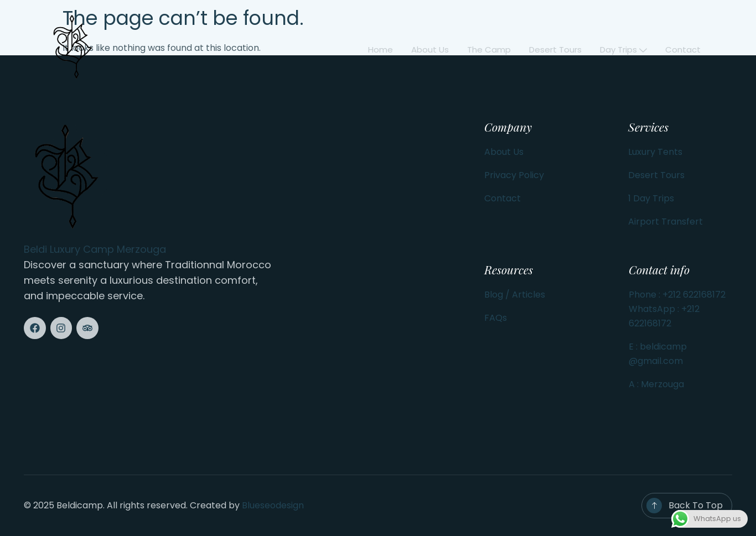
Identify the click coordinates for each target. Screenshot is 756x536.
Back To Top (696, 505)
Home (383, 50)
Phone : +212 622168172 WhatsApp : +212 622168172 (677, 309)
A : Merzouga (656, 384)
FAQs (496, 318)
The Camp (491, 50)
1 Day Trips (651, 198)
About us (432, 50)
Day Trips (624, 50)
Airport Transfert (666, 222)
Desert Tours (556, 50)
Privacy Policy (514, 175)
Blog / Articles (515, 295)
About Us (504, 152)
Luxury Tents (655, 152)
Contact (683, 50)
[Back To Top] (654, 506)
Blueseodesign (273, 505)
